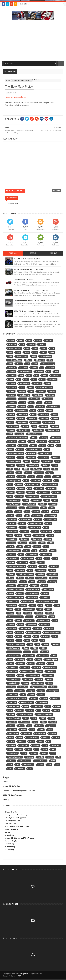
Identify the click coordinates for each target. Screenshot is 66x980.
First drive (52, 488)
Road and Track (14, 656)
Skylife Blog (9, 844)
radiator (56, 644)
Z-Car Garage (29, 765)
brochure (45, 418)
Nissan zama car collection (48, 601)
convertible (55, 442)
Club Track (56, 438)
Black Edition (22, 411)
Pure (28, 636)
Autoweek (12, 403)
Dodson (11, 457)
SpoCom (12, 687)
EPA (40, 477)
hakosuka (12, 524)
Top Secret (51, 726)
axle (40, 403)
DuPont (46, 465)
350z (51, 360)
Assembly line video (45, 387)
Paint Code (29, 621)
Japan (33, 543)
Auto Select (38, 395)
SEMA (51, 664)
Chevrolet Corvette (35, 434)
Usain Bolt (56, 745)
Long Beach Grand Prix (17, 566)
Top (30, 726)
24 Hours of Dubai (15, 360)
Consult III (42, 442)
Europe (57, 477)
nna (41, 605)
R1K (55, 636)
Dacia (10, 450)
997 (37, 376)
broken (55, 418)
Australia (41, 391)
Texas (52, 718)
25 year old (40, 360)
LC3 (40, 559)
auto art (52, 391)
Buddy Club (22, 422)
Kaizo (26, 551)
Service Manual (50, 668)
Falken (19, 485)
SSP (10, 691)
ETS (48, 477)
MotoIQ (30, 578)
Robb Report (43, 656)
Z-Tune (41, 765)
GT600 (56, 512)
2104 (34, 356)
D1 (59, 446)
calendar (44, 426)
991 (22, 376)
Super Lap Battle (27, 703)
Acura (11, 379)
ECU (19, 473)
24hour (29, 360)
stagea (41, 691)
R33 (27, 640)
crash (33, 446)
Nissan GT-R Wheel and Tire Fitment (29, 269)
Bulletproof (36, 422)
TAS (26, 718)
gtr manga (12, 520)
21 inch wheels (22, 356)
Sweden (20, 710)
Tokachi (11, 726)
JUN (46, 547)
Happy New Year (36, 524)
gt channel (12, 508)
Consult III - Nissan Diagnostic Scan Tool (19, 791)
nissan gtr (46, 597)
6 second (24, 368)
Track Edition (13, 734)
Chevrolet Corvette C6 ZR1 (18, 438)
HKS (46, 527)
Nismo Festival (33, 594)
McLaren (54, 566)
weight (40, 757)
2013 (10, 352)
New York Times (33, 590)
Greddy (43, 504)
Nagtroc (35, 586)
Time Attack (25, 722)
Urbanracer (24, 745)
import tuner (39, 535)
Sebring (21, 664)
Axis (32, 403)
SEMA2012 (25, 668)
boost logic (44, 415)
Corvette (12, 446)
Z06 (58, 765)
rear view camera (14, 652)
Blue (41, 411)
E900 (26, 469)
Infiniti (51, 535)
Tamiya (56, 710)
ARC (31, 387)
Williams (12, 761)
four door (57, 492)
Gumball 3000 (51, 520)
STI (23, 695)
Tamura (11, 714)
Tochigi (53, 722)
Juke (28, 547)
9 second (39, 372)
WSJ (10, 765)
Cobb (32, 442)
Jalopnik (23, 543)
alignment (53, 379)
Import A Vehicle (11, 829)
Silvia (40, 671)
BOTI (55, 415)
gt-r (22, 508)
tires (36, 722)
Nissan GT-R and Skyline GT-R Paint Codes (31, 290)
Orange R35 (41, 617)
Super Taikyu (42, 703)
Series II (37, 668)
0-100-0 (11, 341)
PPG (10, 636)
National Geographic (16, 590)
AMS (48, 383)
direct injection (46, 453)
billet (10, 411)
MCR (10, 570)
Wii (59, 757)
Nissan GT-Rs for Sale (11, 786)
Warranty (30, 757)
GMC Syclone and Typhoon (15, 818)
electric (11, 477)
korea (53, 551)
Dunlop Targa (33, 465)
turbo (20, 738)
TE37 (43, 718)
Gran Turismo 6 (30, 504)
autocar (23, 399)
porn (10, 632)
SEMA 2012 (12, 668)
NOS (58, 605)
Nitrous (23, 605)
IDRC (28, 535)
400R (36, 364)
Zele (10, 769)
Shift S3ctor (13, 671)
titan (44, 722)
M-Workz (33, 566)
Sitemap (6, 800)
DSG (27, 461)
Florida (21, 492)
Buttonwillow (49, 422)
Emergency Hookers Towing (16, 815)
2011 (44, 348)
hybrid (19, 535)
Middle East (41, 570)
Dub (58, 461)
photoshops (45, 625)
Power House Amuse (52, 632)
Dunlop (21, 465)
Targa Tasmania (14, 718)
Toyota (23, 730)
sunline (34, 699)
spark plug (28, 679)
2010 (36, 348)
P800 (10, 621)
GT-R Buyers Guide (12, 821)
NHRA (11, 594)
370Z (10, 364)
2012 (52, 348)
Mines (52, 570)
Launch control (28, 559)
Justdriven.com (14, 551)
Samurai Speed (51, 660)
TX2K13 (11, 741)
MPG (32, 582)
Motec (20, 578)
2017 (44, 352)
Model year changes (26, 574)
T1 (39, 710)
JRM (20, 547)
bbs (31, 407)
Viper (45, 749)
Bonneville (23, 415)
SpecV (26, 683)
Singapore (51, 671)
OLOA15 (50, 613)
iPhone (48, 539)
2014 (19, 352)
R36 (30, 644)
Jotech (11, 547)
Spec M (40, 679)
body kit (11, 415)
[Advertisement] (34, 40)
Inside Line (12, 539)
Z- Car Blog (9, 850)
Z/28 (50, 765)
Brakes (11, 418)
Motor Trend (42, 578)
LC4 (48, 559)
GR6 (47, 500)
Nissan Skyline (28, 601)
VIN (37, 749)
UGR (41, 741)
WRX (53, 761)
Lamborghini (13, 559)
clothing (44, 438)
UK (49, 741)
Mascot (44, 566)
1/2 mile (38, 341)
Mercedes (20, 570)
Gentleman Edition (49, 496)
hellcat (49, 524)
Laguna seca (46, 555)
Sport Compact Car (39, 687)
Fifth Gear (40, 488)
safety (39, 660)
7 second (51, 368)
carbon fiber (38, 430)
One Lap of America (15, 617)
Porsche (20, 632)
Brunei (11, 422)
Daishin (20, 450)
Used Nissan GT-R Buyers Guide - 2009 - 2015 (32, 280)
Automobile (35, 399)
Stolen (41, 695)
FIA (30, 488)
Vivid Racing (13, 753)
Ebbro (11, 473)
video (29, 749)
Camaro (55, 426)
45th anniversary (48, 364)
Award (23, 403)
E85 (18, 469)
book (34, 415)
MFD (30, 570)
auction (22, 391)
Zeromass (20, 769)
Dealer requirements (16, 453)
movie (23, 582)
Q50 (36, 636)
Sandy (11, 664)
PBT (19, 976)
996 (29, 376)
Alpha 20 (12, 383)
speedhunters (38, 683)
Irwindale (12, 543)
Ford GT (31, 492)
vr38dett (34, 753)
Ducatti (11, 465)
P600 (52, 617)
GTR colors (37, 516)
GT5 (28, 512)
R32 (19, 640)
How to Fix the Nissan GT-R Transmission (31, 301)
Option (30, 617)
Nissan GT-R (33, 597)
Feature (11, 488)
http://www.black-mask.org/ (15, 97)
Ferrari (21, 488)
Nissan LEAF (13, 601)
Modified (41, 574)
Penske (11, 625)
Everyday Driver (14, 481)
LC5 (55, 559)
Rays (26, 648)
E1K (10, 469)
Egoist (50, 473)
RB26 (35, 648)
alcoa (42, 379)
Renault (45, 652)
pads (19, 621)
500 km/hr (12, 368)
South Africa (49, 675)
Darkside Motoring (34, 450)
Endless (22, 477)
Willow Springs (25, 761)
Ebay (56, 469)
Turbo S (46, 738)
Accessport (56, 376)
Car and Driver (24, 430)
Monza (11, 578)
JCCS (42, 543)
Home (5, 782)
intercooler (37, 539)
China (34, 438)
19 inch (42, 344)
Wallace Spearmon (15, 757)
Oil (19, 613)
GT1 (44, 508)
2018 (52, 352)
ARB (23, 387)
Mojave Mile (53, 574)
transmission (40, 734)
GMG (26, 500)
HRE (10, 535)
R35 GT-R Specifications (12, 795)
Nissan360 (12, 605)
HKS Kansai (13, 531)
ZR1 (30, 769)
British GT (33, 418)
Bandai (49, 403)
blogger (57, 191)
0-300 (21, 341)
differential (32, 453)
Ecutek (28, 473)
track (50, 730)
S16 (30, 660)
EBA (47, 469)
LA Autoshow (32, 555)
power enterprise (34, 632)
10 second (12, 344)
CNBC (23, 442)
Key (35, 551)
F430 (10, 485)
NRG (10, 609)
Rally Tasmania (14, 648)
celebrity (20, 434)
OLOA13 (39, 613)
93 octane (12, 376)
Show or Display (28, 671)
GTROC (38, 520)
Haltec (23, 524)
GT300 (19, 512)
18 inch (32, 344)
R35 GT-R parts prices (16, 644)
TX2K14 (22, 741)
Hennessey (12, 527)
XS (18, 765)
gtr (27, 516)
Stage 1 (31, 691)
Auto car (12, 395)
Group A (53, 504)
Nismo (20, 594)
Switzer (30, 710)
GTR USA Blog (10, 824)
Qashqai (45, 636)
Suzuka (57, 706)
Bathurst (12, 407)
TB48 (34, 718)
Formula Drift (44, 492)
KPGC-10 (12, 555)
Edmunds (39, 473)
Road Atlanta (29, 656)
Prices (19, 636)
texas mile (12, 722)
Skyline (11, 675)
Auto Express (24, 395)
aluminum (38, 383)
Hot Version (47, 531)
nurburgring (29, 609)
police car (49, 629)
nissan (45, 594)
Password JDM (44, 621)
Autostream (48, 399)
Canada (11, 430)
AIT (34, 379)
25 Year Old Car (11, 812)
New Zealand (49, 590)
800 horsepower (26, 372)
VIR (53, 749)
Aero (26, 379)
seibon (31, 664)
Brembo (21, 418)
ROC (54, 656)
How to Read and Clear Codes (17, 826)
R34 (35, 640)
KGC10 (44, 551)
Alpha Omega (24, 383)
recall (27, 652)
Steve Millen (13, 695)
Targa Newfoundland (44, 714)
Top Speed (12, 730)
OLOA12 (28, 613)
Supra (26, 706)
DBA (48, 450)
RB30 (44, 648)
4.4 (28, 364)
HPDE (58, 531)
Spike (50, 683)
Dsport (36, 461)
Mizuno (11, 574)
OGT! (49, 609)
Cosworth (23, 446)
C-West (26, 426)
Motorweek (12, 582)
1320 (23, 344)
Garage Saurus (33, 496)
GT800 (11, 516)
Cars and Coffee (53, 430)
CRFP (43, 446)
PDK (55, 621)
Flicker (11, 492)
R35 (43, 640)
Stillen (32, 695)
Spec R (50, 679)
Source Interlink (34, 675)
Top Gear (39, 726)
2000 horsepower (15, 348)
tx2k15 (32, 741)
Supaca (44, 699)
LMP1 (41, 562)
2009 (27, 348)
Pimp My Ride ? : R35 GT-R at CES (27, 259)
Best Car (40, 407)
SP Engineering (14, 679)
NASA (45, 586)
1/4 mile (49, 341)
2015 (27, 352)
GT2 (52, 508)
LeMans (11, 562)
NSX (18, 609)
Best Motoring (53, 407)
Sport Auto (23, 687)
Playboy (38, 629)
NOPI (49, 605)
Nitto (33, 605)
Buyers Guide (13, 426)
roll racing (20, 660)
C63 (35, 426)
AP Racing (12, 387)
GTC (20, 516)
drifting (56, 457)
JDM (51, 543)
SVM (10, 710)
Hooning (25, 531)
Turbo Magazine (32, 738)
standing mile (53, 691)
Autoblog (51, 395)
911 (49, 372)
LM (33, 562)
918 (56, 372)
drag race (32, 457)
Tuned (11, 738)
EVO (26, 481)
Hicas (23, 527)
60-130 (34, 368)
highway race (35, 527)
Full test (20, 496)
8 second (12, 372)
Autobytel (12, 399)
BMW (50, 411)
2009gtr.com (24, 974)
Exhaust (48, 481)
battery (22, 407)
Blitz (33, 411)
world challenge (41, 761)
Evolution (36, 481)
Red (36, 652)
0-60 (29, 341)
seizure (41, 664)
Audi (31, 391)
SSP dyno (20, 691)
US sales (36, 745)
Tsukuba (53, 734)
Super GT (55, 699)
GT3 (10, 512)
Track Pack (27, 734)
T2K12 (47, 710)
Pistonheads (26, 629)
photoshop (32, 625)
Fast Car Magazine (50, 485)
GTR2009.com (26, 520)
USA (46, 745)
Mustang (53, 582)
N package (23, 586)
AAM (45, 376)
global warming (14, 500)
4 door (19, 364)
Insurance (25, 539)
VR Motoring (10, 847)
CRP (51, 446)
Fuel (10, 496)
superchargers (14, 706)
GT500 (36, 512)
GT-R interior (33, 508)
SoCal (21, 675)
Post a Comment (13, 203)
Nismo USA (9, 835)
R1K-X (11, 640)
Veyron (19, 749)
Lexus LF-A (23, 562)
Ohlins (11, 613)
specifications (13, 683)
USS (10, 749)
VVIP (53, 753)
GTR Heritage (51, 516)
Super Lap (12, 703)
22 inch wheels (46, 356)
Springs (53, 687)
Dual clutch (47, 461)
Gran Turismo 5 (14, 504)
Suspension (37, 706)
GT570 (46, 512)
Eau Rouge (37, 469)
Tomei (21, 726)
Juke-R (37, 547)
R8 (38, 644)
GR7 (55, 500)
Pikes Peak (12, 629)
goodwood (37, 500)
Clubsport (12, 442)
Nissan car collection (16, 597)
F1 (56, 481)
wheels (50, 757)
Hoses (35, 531)
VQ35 (24, 753)
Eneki (31, 477)
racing (46, 644)
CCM (10, 434)
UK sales (12, 745)
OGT (40, 609)
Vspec (44, 753)
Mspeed (42, 582)
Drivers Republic (14, 461)
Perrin (21, 625)
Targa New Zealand (25, 714)
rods (10, 660)
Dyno (55, 465)
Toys (33, 730)
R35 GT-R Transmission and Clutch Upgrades (32, 311)
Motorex (54, 578)
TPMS (41, 730)
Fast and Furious (33, 485)
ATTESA (11, 391)
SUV (48, 706)
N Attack (11, 586)
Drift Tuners (44, 457)
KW (21, 555)
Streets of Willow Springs (17, 699)
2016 (35, 352)
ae (19, 379)
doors (21, 457)
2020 (10, 356)
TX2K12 (56, 738)
